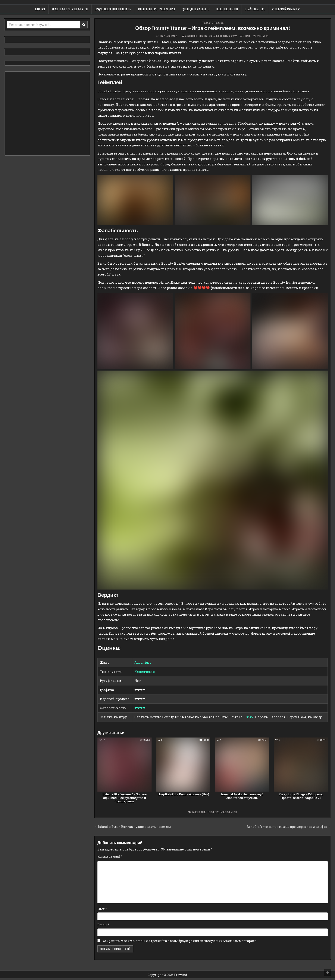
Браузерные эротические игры (113, 9)
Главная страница (213, 23)
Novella (203, 36)
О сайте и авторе (255, 9)
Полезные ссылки (227, 9)
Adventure (191, 36)
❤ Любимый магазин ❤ (286, 9)
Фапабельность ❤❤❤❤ (223, 36)
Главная (40, 9)
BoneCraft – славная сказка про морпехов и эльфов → (289, 827)
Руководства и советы (196, 9)
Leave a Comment (169, 36)
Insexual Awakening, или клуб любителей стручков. (242, 796)
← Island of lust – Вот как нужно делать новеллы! (133, 827)
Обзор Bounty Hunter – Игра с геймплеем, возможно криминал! (213, 28)
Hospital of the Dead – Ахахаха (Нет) (183, 794)
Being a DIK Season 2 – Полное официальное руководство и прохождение (125, 798)
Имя (102, 909)
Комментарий (110, 856)
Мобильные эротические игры (156, 9)
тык (250, 717)
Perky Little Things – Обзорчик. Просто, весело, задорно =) (301, 796)
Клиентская (145, 672)
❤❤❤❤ (140, 708)
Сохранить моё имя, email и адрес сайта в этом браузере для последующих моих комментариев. (180, 941)
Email (103, 925)
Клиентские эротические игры (70, 9)
